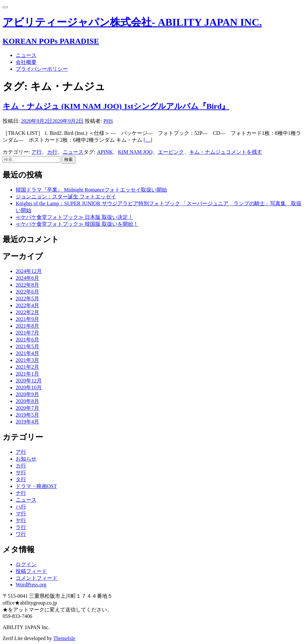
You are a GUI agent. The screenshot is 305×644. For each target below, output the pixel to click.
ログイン (26, 564)
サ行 (21, 472)
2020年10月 (29, 387)
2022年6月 (27, 292)
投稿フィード (31, 571)
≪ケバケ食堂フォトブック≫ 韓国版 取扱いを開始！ (77, 224)
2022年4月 (27, 305)
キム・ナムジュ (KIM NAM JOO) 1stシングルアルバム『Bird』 (116, 106)
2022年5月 (27, 299)
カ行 (52, 152)
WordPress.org (31, 585)
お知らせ (26, 459)
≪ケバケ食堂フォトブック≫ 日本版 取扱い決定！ (74, 217)
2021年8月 (27, 326)
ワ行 (21, 534)
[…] (148, 140)
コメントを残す (244, 152)
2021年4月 (27, 353)
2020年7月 (27, 408)
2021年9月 (27, 319)
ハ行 (21, 507)
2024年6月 (27, 278)
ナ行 (21, 493)
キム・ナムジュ (207, 152)
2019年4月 (27, 422)
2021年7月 (27, 333)
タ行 (21, 479)
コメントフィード (37, 578)
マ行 (21, 514)
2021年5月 (27, 346)
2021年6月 (27, 340)
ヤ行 (21, 520)
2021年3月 (27, 360)
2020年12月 (29, 381)
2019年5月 (27, 415)
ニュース (26, 55)
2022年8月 (27, 285)
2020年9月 (27, 394)
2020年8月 (27, 401)
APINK (105, 152)
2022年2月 (27, 312)
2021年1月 (27, 374)
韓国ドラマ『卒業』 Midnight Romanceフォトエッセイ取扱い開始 (91, 190)
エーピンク (171, 152)
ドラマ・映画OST (36, 486)
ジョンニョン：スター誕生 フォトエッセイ (66, 197)
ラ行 (21, 527)
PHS (108, 121)
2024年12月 (29, 271)
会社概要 (26, 62)
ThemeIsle (64, 638)
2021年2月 (27, 367)
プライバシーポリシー (42, 69)
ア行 (37, 152)
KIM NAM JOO (135, 152)
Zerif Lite (13, 638)
